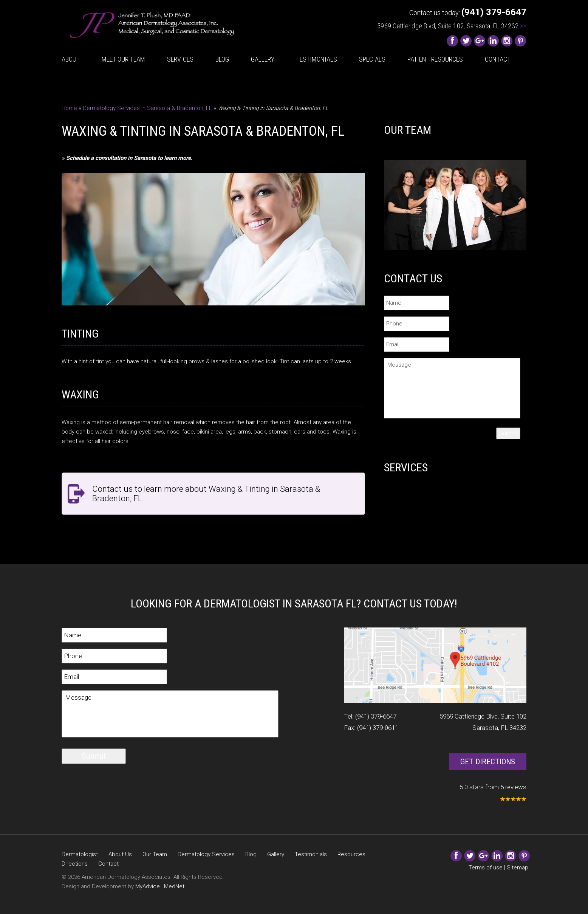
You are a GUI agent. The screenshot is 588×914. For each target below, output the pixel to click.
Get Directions (488, 762)
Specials (372, 59)
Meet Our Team (123, 59)
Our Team (155, 854)
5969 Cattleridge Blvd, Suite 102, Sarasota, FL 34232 (452, 26)
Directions (75, 864)
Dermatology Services (206, 854)
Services (180, 59)
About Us (120, 854)
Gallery (263, 59)
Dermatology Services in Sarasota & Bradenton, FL (147, 108)
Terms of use (486, 868)
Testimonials (317, 59)
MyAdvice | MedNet (160, 886)
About (71, 59)
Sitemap (518, 868)
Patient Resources (435, 59)
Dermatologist (80, 854)
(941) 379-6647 (376, 716)
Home (69, 108)
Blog (222, 59)
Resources (351, 854)
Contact (498, 59)
